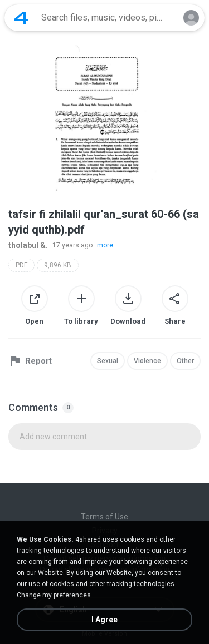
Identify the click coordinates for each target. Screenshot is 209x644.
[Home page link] (21, 18)
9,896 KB (58, 265)
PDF (21, 265)
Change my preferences (54, 595)
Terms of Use (104, 517)
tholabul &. (28, 245)
